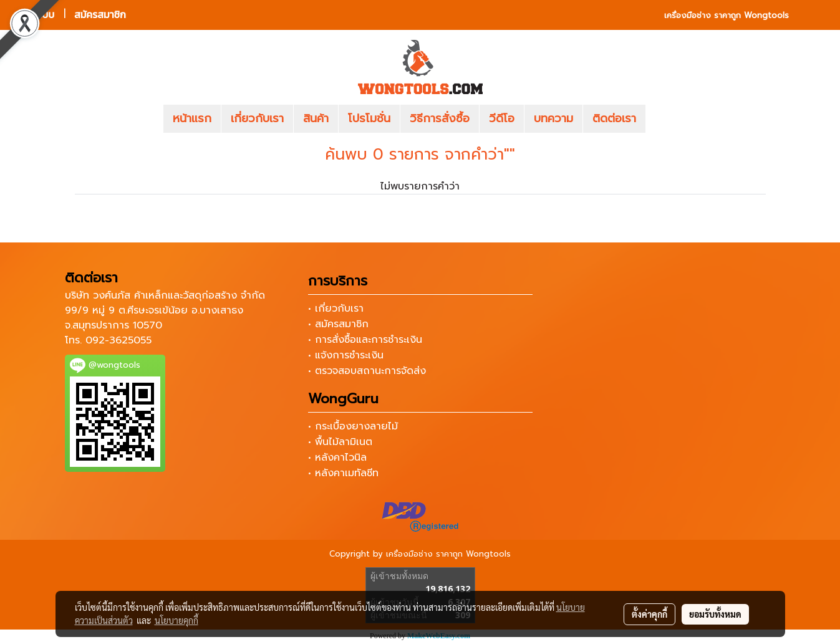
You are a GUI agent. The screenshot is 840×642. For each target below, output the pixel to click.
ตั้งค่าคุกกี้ (649, 614)
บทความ (553, 118)
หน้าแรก (192, 118)
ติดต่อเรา (614, 118)
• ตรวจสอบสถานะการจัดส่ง (367, 371)
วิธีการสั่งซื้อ (440, 118)
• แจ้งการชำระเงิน (346, 355)
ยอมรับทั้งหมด (715, 614)
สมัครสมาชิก (100, 15)
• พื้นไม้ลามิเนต (340, 442)
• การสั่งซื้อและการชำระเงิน (365, 340)
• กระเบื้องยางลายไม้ (353, 426)
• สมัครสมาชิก (338, 324)
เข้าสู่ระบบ (34, 15)
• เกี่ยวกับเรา (336, 309)
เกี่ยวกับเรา (257, 118)
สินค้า (316, 118)
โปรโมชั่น (369, 118)
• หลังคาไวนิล (337, 458)
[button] (664, 119)
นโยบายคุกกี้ (176, 620)
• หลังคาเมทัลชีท (343, 473)
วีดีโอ (502, 118)
